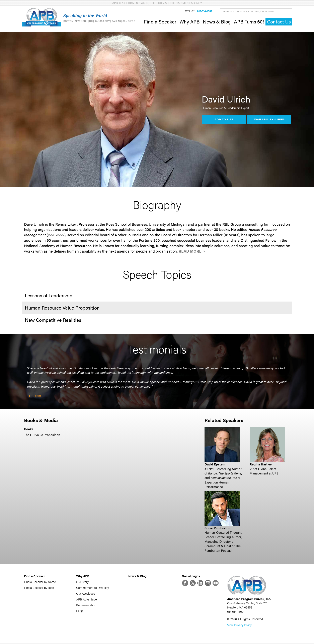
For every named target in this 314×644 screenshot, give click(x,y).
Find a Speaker (160, 22)
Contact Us (279, 22)
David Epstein (215, 465)
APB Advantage (87, 600)
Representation (86, 605)
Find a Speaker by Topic (39, 588)
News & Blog (217, 22)
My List (190, 11)
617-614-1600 (205, 11)
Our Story (82, 582)
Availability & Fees (269, 120)
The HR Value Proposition (42, 435)
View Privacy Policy (239, 626)
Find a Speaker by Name (40, 582)
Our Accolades (86, 594)
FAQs (80, 611)
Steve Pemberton (217, 528)
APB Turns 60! (249, 22)
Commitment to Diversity (93, 588)
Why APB (190, 22)
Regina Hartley (261, 465)
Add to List (224, 120)
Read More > (192, 251)
